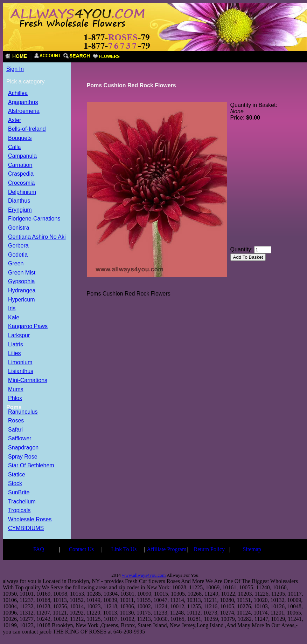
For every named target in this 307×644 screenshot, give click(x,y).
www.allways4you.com (144, 575)
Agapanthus (23, 103)
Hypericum (21, 300)
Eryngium (20, 210)
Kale (14, 318)
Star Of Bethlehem (31, 466)
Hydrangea (22, 291)
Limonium (20, 363)
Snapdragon (23, 448)
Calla (14, 147)
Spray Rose (23, 457)
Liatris (16, 345)
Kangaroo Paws (28, 327)
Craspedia (21, 174)
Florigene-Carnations (34, 219)
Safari (15, 430)
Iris (12, 309)
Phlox (15, 398)
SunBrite (19, 493)
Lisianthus (21, 371)
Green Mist (22, 273)
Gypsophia (22, 282)
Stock (15, 484)
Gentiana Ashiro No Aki (37, 237)
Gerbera (18, 246)
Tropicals (19, 511)
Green (16, 264)
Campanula (22, 156)
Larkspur (19, 336)
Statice (17, 475)
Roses (16, 421)
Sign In (15, 69)
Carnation (20, 165)
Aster (15, 120)
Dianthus (19, 201)
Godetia (18, 255)
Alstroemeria (24, 111)
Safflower (20, 439)
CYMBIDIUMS (26, 528)
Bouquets (20, 138)
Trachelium (22, 502)
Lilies (14, 354)
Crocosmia (21, 183)
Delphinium (22, 192)
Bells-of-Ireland (27, 129)
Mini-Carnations (28, 381)
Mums (16, 390)
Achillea (18, 93)
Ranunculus (23, 412)
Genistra (19, 228)
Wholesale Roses (30, 520)
